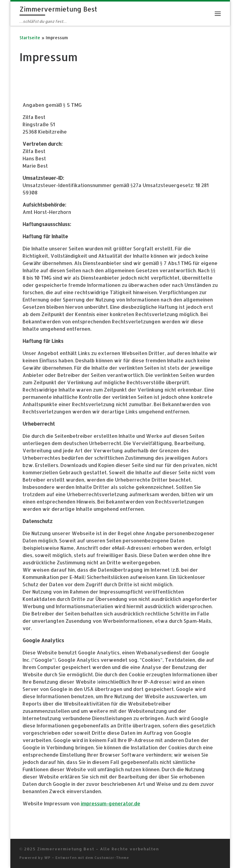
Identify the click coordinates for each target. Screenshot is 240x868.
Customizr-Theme (112, 858)
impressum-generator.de (111, 803)
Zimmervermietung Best (66, 849)
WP (47, 858)
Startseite (30, 38)
